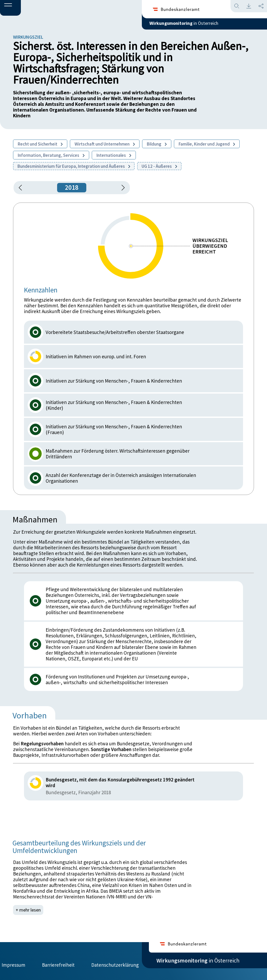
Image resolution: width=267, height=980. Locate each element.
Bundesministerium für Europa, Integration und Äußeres (74, 166)
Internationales (114, 155)
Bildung (157, 144)
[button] (10, 8)
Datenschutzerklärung (115, 961)
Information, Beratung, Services (51, 155)
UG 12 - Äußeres (159, 166)
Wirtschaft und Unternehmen (105, 144)
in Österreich (198, 26)
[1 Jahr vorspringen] (121, 188)
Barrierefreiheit (58, 961)
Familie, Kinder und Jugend (207, 144)
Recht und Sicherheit (40, 144)
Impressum (13, 961)
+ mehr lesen (29, 910)
